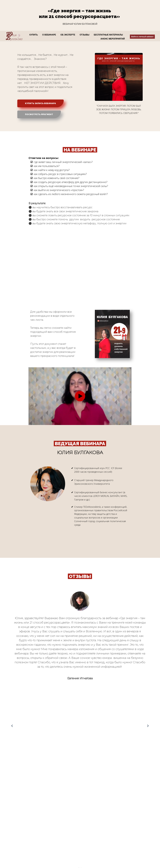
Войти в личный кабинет (142, 37)
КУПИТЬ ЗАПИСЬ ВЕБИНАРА (41, 103)
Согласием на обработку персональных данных (19, 843)
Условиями (41, 796)
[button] (79, 683)
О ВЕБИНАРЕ (49, 35)
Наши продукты (55, 827)
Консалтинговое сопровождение (64, 839)
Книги (51, 843)
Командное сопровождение (61, 835)
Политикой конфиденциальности (14, 831)
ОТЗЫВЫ (85, 35)
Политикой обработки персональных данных (41, 803)
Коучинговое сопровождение (62, 831)
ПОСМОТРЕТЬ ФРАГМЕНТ (39, 114)
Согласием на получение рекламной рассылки (19, 839)
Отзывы (52, 847)
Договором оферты (56, 796)
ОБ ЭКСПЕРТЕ (68, 35)
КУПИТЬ (34, 35)
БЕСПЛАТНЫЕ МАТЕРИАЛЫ (108, 35)
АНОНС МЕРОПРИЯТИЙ (113, 39)
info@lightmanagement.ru (118, 847)
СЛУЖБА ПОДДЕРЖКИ (119, 789)
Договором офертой (9, 835)
